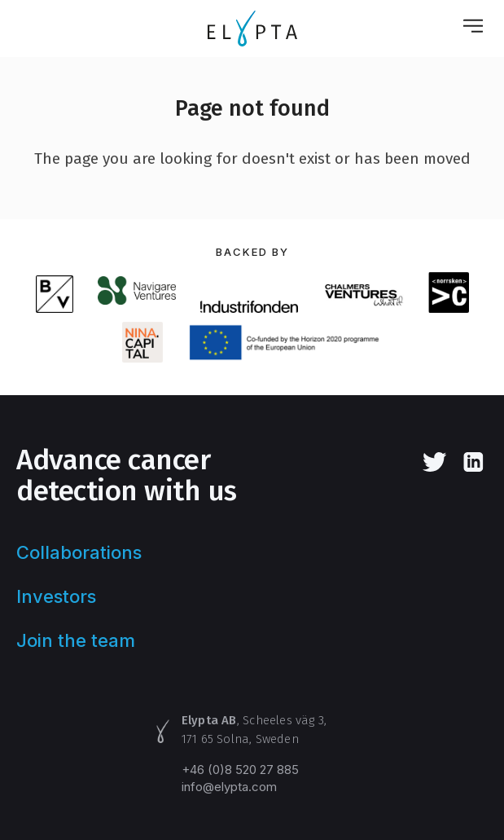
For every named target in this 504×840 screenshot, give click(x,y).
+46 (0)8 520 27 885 (240, 770)
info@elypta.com (229, 787)
